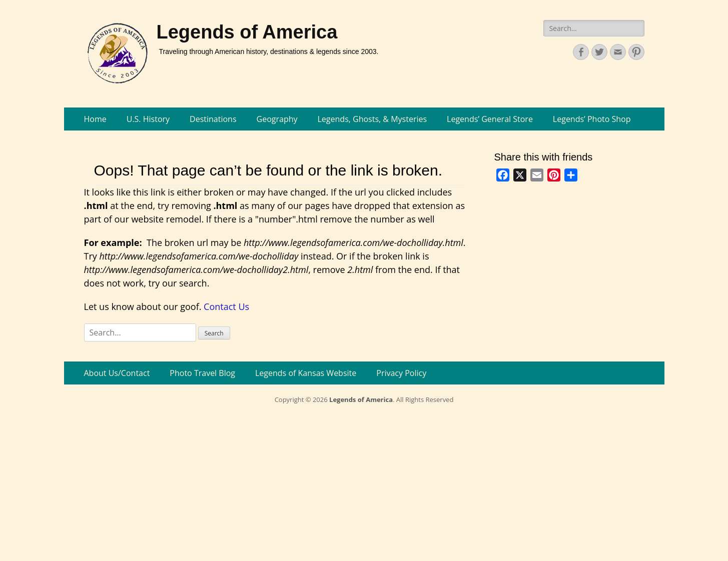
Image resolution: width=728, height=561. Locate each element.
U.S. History (148, 119)
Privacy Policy (401, 373)
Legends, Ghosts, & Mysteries (373, 119)
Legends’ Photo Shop (592, 119)
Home (95, 119)
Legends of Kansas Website (306, 373)
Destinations (213, 119)
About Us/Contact (117, 373)
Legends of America (247, 32)
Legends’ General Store (490, 119)
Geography (277, 119)
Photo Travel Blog (202, 373)
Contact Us (226, 306)
